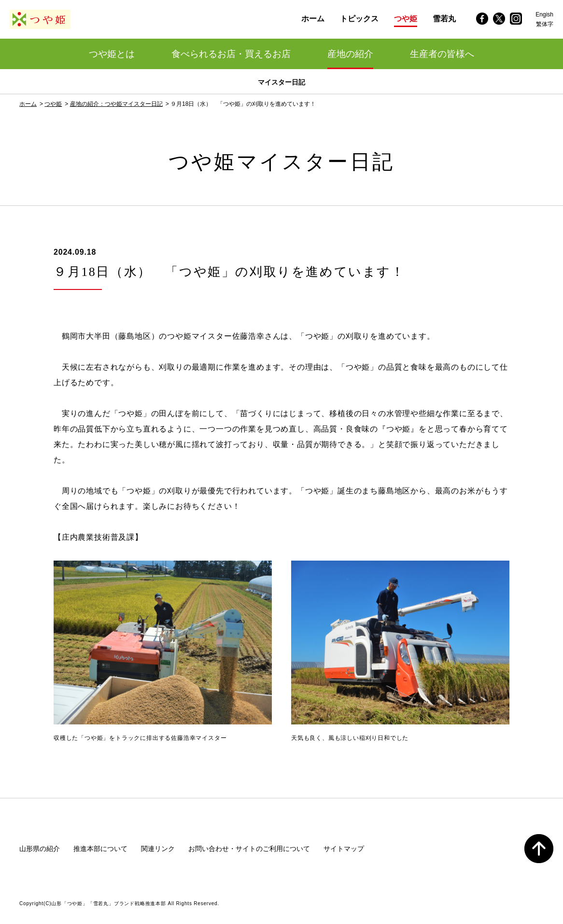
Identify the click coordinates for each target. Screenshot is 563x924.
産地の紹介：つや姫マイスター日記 (116, 104)
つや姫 (53, 104)
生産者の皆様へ (442, 54)
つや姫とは (112, 54)
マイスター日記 (281, 82)
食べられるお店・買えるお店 (231, 54)
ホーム (28, 104)
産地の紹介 (350, 54)
